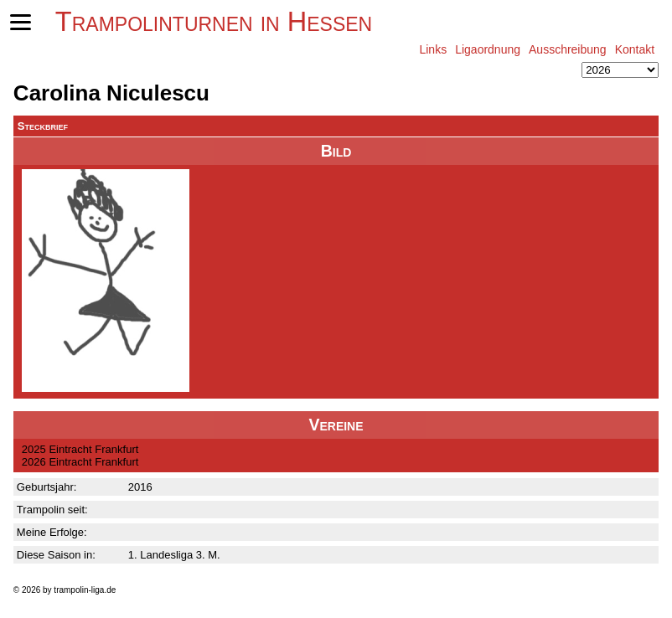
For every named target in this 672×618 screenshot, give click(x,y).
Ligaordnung (488, 49)
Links (433, 49)
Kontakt (635, 49)
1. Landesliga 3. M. (174, 555)
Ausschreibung (568, 49)
